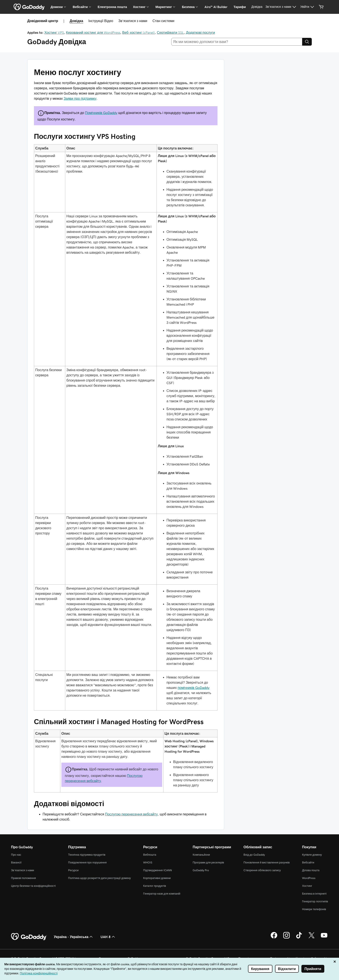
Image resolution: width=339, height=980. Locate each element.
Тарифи (240, 7)
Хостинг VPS (54, 32)
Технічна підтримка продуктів (87, 855)
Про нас (16, 855)
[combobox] (237, 42)
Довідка (76, 21)
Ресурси (73, 870)
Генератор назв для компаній (162, 894)
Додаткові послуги (201, 32)
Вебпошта (150, 855)
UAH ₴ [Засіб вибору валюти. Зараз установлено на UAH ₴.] (108, 937)
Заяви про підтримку (80, 98)
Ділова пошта (311, 870)
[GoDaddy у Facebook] (274, 938)
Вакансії (16, 862)
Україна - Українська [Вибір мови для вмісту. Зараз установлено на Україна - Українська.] (74, 937)
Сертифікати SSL (170, 32)
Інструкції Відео (101, 21)
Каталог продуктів (155, 886)
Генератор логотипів (315, 901)
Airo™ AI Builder (216, 7)
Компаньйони (201, 855)
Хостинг (307, 886)
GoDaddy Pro (201, 870)
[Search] (307, 42)
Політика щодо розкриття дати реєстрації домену (99, 878)
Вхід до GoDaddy (254, 855)
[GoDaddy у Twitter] (312, 938)
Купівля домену (312, 855)
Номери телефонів (314, 909)
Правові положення (23, 878)
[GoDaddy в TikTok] (299, 938)
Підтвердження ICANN (157, 870)
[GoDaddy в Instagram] (286, 938)
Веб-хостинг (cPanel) (138, 32)
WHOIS (148, 862)
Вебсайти (308, 862)
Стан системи (163, 21)
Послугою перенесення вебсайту (131, 814)
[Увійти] (308, 7)
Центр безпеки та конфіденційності (33, 886)
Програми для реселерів (208, 862)
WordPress (309, 878)
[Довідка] (257, 7)
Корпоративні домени (157, 878)
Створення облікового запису (262, 870)
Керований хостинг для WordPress (93, 32)
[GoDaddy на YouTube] (324, 938)
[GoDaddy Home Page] (29, 937)
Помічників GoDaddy (101, 113)
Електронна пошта (112, 7)
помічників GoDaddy (193, 688)
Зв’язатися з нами (133, 21)
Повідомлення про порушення (87, 862)
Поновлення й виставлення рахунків (266, 862)
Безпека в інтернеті (314, 894)
